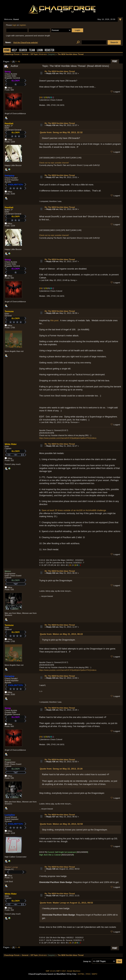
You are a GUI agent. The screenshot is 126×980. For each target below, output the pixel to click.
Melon (8, 571)
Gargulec (51, 54)
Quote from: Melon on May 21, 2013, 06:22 (61, 634)
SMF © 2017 (61, 971)
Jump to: (87, 961)
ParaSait (9, 123)
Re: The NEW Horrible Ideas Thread (60, 71)
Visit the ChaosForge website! (26, 43)
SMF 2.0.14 (50, 971)
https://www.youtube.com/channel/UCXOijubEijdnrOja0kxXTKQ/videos (68, 438)
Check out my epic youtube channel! (54, 163)
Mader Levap (11, 867)
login (15, 25)
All (19, 62)
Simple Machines (74, 971)
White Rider (11, 444)
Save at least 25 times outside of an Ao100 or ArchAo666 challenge (74, 510)
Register (50, 50)
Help (14, 50)
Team (32, 50)
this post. (55, 320)
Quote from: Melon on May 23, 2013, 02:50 (61, 824)
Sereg (8, 72)
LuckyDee (10, 815)
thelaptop (10, 176)
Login (40, 50)
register (23, 25)
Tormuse (9, 311)
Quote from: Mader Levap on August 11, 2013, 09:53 (66, 903)
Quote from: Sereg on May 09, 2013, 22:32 (61, 132)
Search (23, 50)
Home (7, 50)
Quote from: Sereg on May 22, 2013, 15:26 (61, 769)
